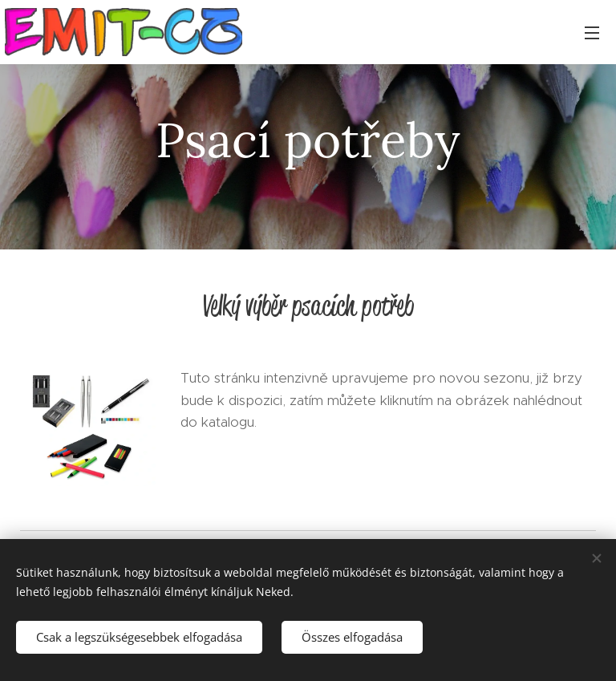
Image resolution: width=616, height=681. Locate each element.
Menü (592, 33)
